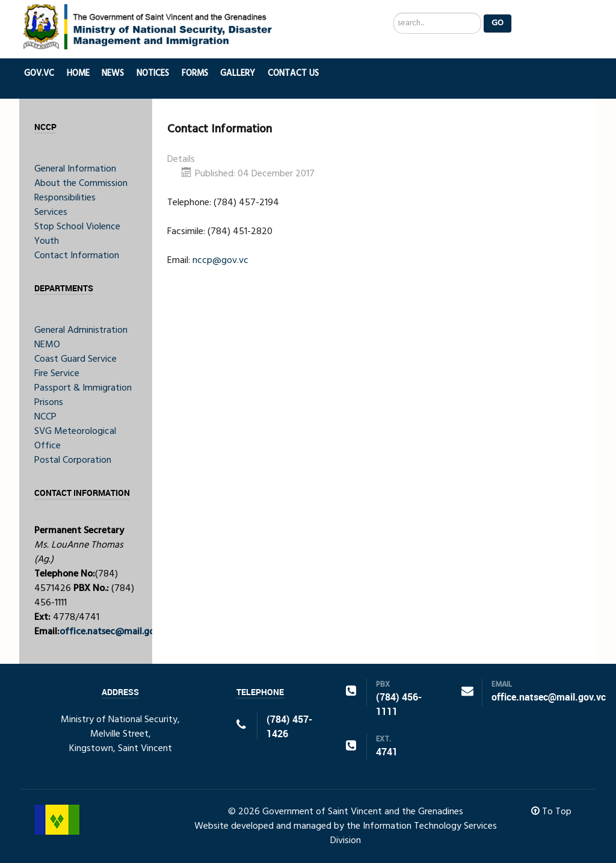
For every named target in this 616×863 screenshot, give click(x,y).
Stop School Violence (77, 227)
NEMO (47, 345)
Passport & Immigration (83, 388)
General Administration (81, 330)
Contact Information (77, 256)
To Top (551, 812)
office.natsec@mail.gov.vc (115, 632)
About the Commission (81, 184)
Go (497, 23)
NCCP (45, 417)
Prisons (49, 403)
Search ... (394, 13)
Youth (47, 241)
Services (51, 212)
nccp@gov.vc (220, 261)
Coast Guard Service (75, 359)
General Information (75, 169)
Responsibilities (65, 198)
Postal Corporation (73, 460)
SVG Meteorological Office (75, 439)
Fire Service (57, 374)
